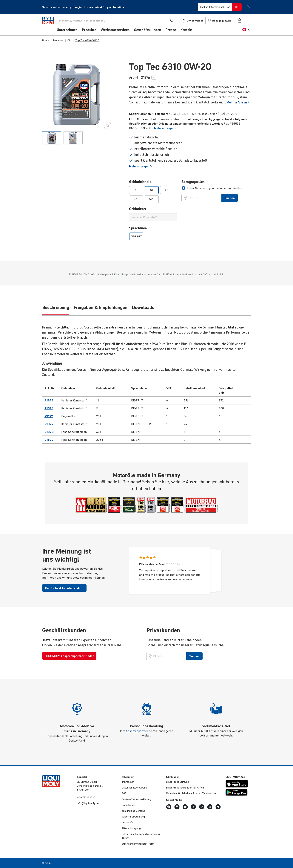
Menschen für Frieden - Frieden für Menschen (192, 793)
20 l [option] (167, 190)
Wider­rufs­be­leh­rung (133, 817)
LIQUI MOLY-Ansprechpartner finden (69, 656)
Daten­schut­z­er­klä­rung (134, 788)
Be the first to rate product (64, 588)
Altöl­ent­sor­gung (131, 828)
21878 (49, 432)
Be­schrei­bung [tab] (56, 307)
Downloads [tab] (143, 307)
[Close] (248, 7)
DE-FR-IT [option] (136, 236)
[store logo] (54, 26)
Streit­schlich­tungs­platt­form (138, 844)
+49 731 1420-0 (86, 797)
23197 (49, 416)
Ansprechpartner (137, 731)
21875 (49, 400)
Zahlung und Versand (133, 811)
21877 (49, 424)
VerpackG (127, 822)
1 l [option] (136, 190)
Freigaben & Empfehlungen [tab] (101, 307)
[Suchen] (123, 21)
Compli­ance (128, 805)
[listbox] (153, 195)
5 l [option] (152, 190)
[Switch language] (215, 7)
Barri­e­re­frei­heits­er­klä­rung (137, 799)
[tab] (52, 138)
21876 (49, 408)
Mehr (238, 102)
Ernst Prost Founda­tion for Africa (185, 788)
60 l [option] (136, 199)
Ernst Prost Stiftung (178, 782)
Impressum (128, 782)
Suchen (194, 656)
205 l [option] (152, 199)
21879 (49, 440)
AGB (124, 793)
